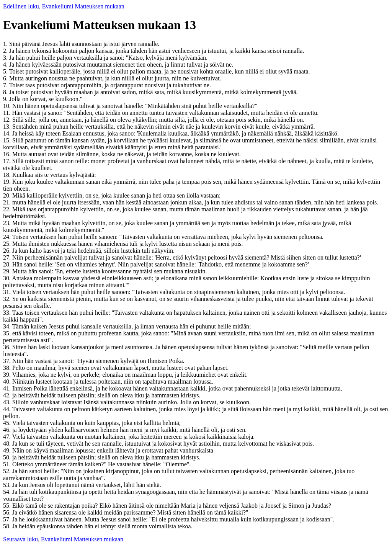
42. (8, 395)
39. (8, 375)
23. (8, 223)
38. (8, 368)
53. (8, 485)
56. (8, 512)
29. (8, 271)
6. (6, 78)
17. (8, 161)
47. (8, 437)
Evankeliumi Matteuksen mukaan (83, 6)
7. (6, 85)
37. (8, 361)
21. (8, 202)
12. (8, 120)
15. (8, 140)
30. (7, 278)
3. (6, 58)
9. (6, 99)
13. (8, 127)
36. (8, 347)
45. (8, 423)
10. (8, 106)
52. (8, 471)
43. (8, 402)
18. (8, 175)
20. (8, 195)
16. (8, 154)
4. (6, 65)
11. (7, 113)
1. (6, 44)
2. (6, 51)
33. (8, 313)
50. (8, 457)
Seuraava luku (20, 539)
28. (8, 264)
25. (8, 244)
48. (8, 444)
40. (8, 382)
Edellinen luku (21, 6)
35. (8, 333)
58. (8, 526)
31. (8, 292)
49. (8, 450)
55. (8, 506)
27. (8, 257)
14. (8, 133)
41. (8, 388)
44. (8, 409)
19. (8, 182)
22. (8, 209)
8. (6, 92)
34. (8, 326)
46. (8, 430)
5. (6, 71)
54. (8, 492)
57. (8, 519)
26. (8, 251)
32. (8, 299)
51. (8, 464)
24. (8, 237)
